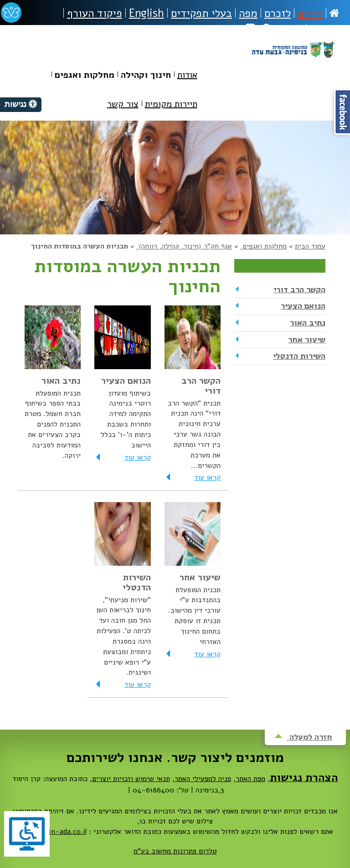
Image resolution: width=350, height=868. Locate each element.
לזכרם (278, 13)
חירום (310, 13)
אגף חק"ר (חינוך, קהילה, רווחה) (184, 246)
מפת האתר (250, 779)
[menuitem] (187, 77)
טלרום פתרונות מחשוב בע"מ (175, 851)
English (147, 13)
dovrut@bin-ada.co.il (52, 832)
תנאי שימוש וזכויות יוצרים (131, 779)
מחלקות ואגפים (263, 246)
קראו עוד (193, 477)
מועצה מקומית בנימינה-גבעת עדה (293, 60)
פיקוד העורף (95, 13)
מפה (248, 13)
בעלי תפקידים (201, 13)
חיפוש (282, 29)
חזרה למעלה (303, 737)
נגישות (324, 29)
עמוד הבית (310, 246)
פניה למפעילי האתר (203, 779)
